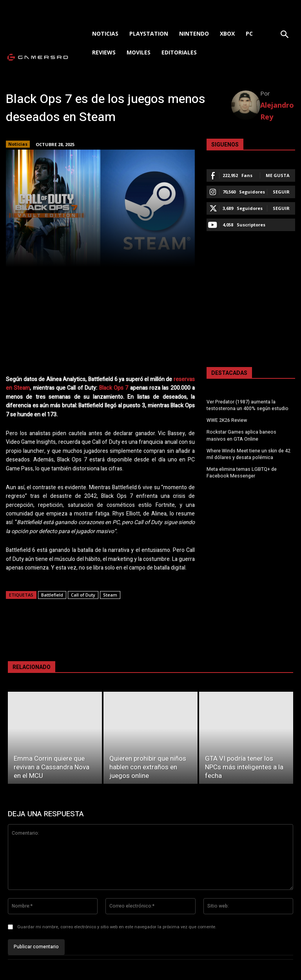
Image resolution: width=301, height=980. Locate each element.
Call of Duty (83, 595)
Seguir (281, 192)
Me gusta (278, 175)
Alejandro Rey (277, 111)
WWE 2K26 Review (227, 420)
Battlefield (52, 595)
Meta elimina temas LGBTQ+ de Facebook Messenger (241, 472)
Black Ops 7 (114, 388)
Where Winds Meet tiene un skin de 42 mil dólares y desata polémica (248, 453)
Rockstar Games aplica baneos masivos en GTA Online (241, 435)
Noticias (18, 144)
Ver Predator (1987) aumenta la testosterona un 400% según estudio (248, 405)
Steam (110, 595)
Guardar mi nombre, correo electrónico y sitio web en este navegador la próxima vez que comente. (117, 927)
